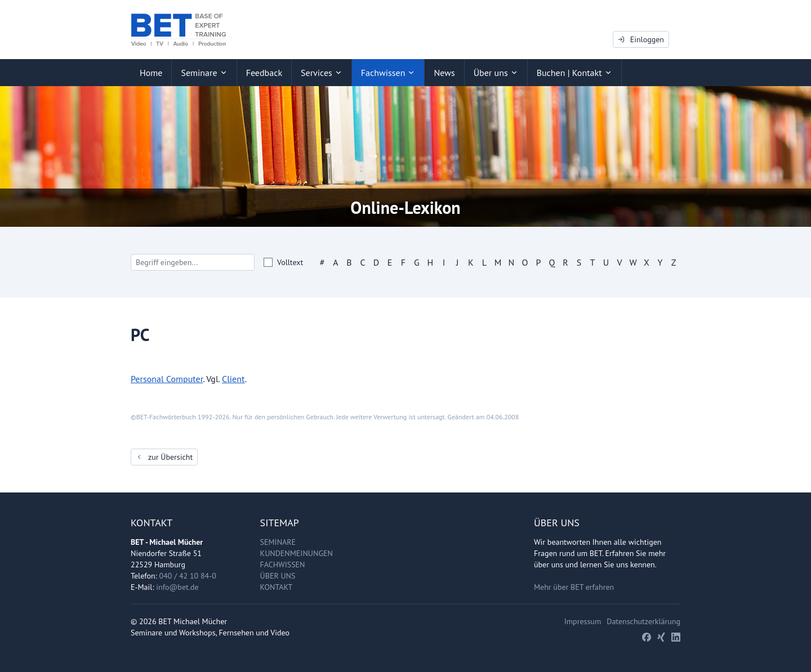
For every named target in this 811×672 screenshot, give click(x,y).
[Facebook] (647, 637)
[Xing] (661, 637)
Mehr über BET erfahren (574, 587)
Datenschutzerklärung (643, 621)
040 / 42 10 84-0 (188, 576)
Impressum (583, 621)
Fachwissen (283, 565)
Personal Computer (167, 379)
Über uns (278, 576)
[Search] (193, 262)
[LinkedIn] (676, 637)
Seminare (278, 542)
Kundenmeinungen (297, 553)
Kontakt (277, 587)
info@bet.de (177, 587)
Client (233, 379)
